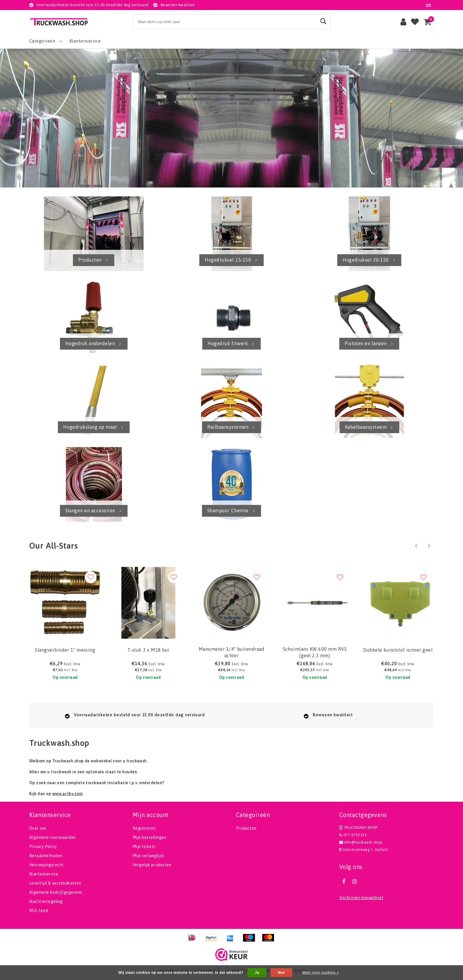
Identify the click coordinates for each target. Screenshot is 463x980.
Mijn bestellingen (149, 837)
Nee (281, 973)
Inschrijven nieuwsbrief (361, 898)
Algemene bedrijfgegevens (56, 892)
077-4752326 (353, 835)
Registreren (144, 828)
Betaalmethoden (46, 856)
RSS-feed (39, 911)
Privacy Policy (43, 847)
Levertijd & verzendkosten (55, 883)
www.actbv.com (67, 794)
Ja (257, 973)
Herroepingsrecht (47, 865)
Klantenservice (44, 874)
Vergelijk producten (152, 865)
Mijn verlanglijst (148, 856)
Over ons (38, 828)
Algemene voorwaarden (53, 837)
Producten (246, 828)
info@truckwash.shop (361, 842)
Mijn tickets (144, 847)
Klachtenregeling (46, 901)
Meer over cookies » (320, 973)
